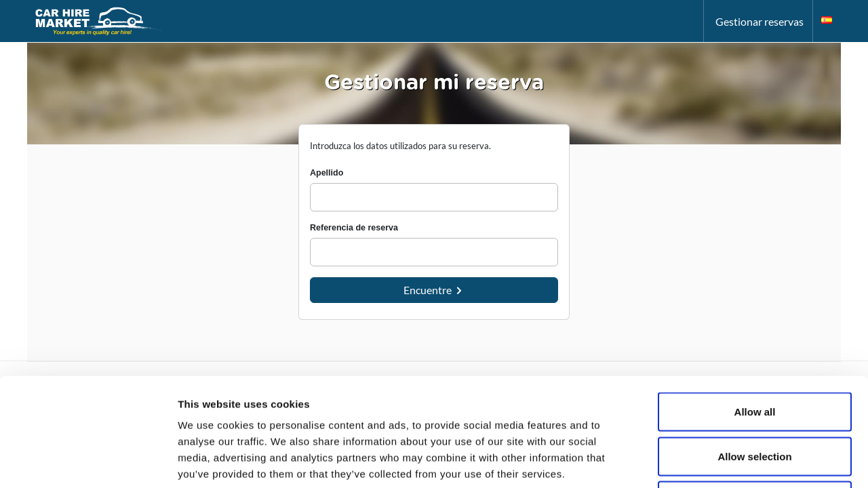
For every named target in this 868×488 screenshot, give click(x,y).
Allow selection (754, 355)
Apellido (327, 173)
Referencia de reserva (354, 228)
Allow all (755, 310)
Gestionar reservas (759, 21)
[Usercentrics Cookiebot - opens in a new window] (88, 462)
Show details (712, 461)
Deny (755, 399)
